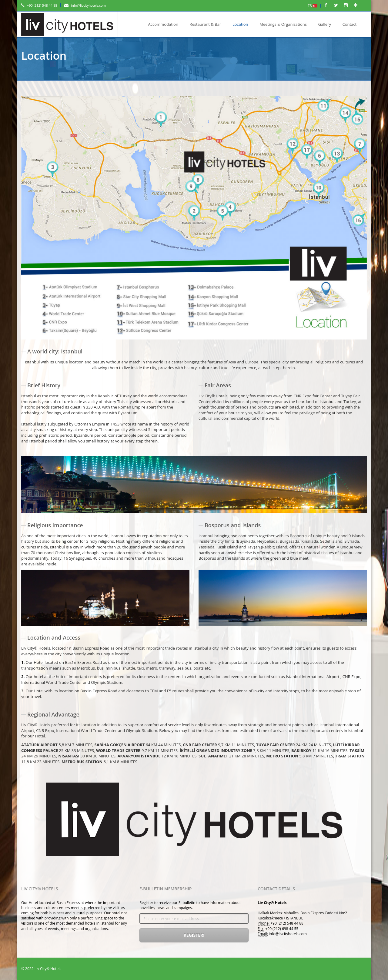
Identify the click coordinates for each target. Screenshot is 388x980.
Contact (350, 24)
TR (313, 5)
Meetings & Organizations (283, 24)
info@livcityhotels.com (85, 5)
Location (240, 24)
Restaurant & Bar (205, 24)
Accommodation (163, 24)
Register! (194, 935)
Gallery (325, 24)
